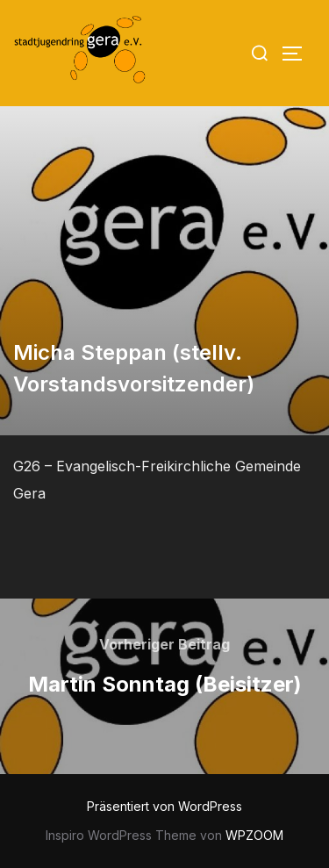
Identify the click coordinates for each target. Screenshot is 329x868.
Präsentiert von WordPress (164, 806)
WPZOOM (254, 835)
